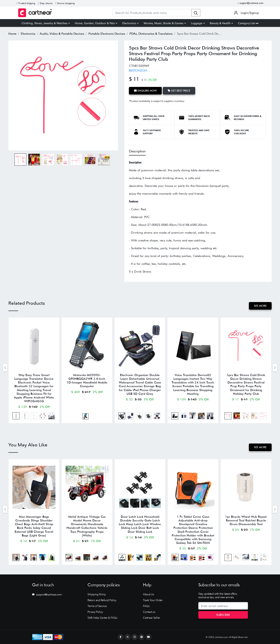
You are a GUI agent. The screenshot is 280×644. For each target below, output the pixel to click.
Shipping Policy (97, 594)
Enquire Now (145, 91)
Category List (248, 23)
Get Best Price (179, 91)
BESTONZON (138, 70)
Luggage (197, 23)
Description (137, 151)
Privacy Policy (95, 612)
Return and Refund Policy (102, 600)
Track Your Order (153, 600)
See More (260, 306)
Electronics (129, 23)
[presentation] (5, 368)
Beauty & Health (220, 23)
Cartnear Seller (151, 618)
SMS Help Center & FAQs (102, 618)
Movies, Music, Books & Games (164, 23)
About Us (148, 594)
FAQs (146, 606)
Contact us (149, 612)
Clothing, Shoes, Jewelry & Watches (44, 23)
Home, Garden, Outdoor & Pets (95, 23)
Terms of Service (97, 606)
